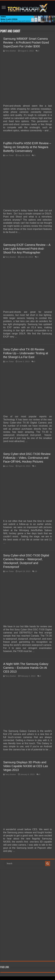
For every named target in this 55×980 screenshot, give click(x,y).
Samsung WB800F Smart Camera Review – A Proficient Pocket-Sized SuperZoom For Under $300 (26, 42)
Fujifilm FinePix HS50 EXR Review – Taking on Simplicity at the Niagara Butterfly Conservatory (27, 147)
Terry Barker (11, 51)
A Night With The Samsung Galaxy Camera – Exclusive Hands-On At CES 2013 (26, 668)
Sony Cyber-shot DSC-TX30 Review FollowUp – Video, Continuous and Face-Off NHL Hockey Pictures (27, 458)
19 (36, 571)
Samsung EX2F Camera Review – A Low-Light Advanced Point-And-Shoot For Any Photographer (27, 249)
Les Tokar (9, 155)
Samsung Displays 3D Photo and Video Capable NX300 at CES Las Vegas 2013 (26, 766)
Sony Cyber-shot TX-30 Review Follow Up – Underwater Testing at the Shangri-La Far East (26, 353)
